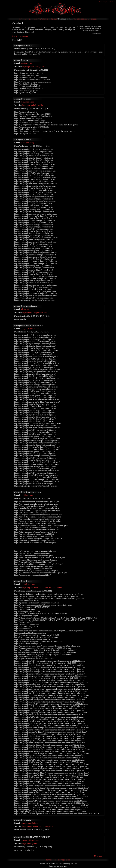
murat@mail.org (27, 143)
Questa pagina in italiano (107, 2)
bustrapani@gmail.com (30, 840)
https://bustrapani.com (31, 843)
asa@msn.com (27, 63)
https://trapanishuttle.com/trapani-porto (38, 826)
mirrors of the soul (50, 19)
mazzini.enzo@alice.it (30, 823)
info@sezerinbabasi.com (31, 328)
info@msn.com (27, 495)
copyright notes (64, 860)
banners (49, 860)
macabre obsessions (82, 19)
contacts (94, 19)
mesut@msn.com (28, 102)
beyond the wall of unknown (30, 19)
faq (55, 860)
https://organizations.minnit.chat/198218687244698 (42, 587)
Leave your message (20, 36)
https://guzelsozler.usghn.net (33, 67)
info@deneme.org (28, 584)
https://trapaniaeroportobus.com (35, 313)
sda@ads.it (25, 309)
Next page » (99, 856)
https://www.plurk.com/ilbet (33, 105)
